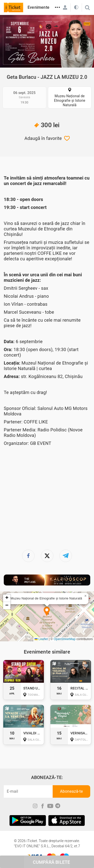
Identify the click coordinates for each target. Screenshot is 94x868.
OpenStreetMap (65, 639)
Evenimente (38, 7)
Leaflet (41, 639)
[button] (47, 612)
